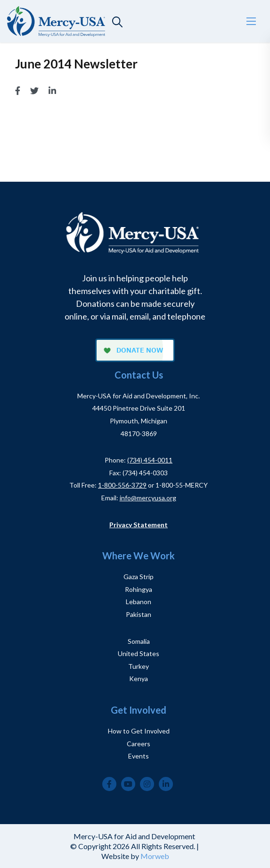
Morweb (155, 856)
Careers (139, 744)
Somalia (139, 641)
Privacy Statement (139, 525)
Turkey (139, 666)
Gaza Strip (139, 577)
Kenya (139, 678)
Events (139, 756)
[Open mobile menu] (251, 21)
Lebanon (139, 602)
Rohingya (139, 589)
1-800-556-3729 (122, 485)
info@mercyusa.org (148, 498)
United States (139, 653)
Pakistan (139, 614)
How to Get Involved (139, 731)
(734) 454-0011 (150, 460)
